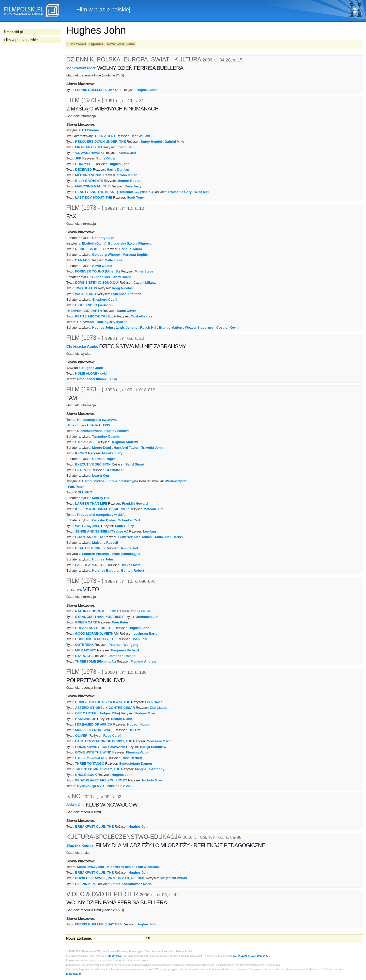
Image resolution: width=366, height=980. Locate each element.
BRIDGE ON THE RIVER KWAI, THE (103, 702)
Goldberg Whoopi (106, 255)
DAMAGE (83, 260)
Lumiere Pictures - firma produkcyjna (111, 554)
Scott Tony (135, 197)
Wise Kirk (202, 192)
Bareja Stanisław (153, 747)
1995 (106, 425)
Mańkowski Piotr (81, 68)
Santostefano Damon (136, 764)
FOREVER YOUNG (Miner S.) (98, 271)
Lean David (154, 702)
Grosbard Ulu (116, 470)
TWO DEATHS (86, 288)
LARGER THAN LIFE (91, 503)
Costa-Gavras (142, 316)
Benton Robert (129, 181)
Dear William (140, 136)
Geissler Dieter (104, 520)
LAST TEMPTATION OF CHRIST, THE (104, 741)
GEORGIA (83, 470)
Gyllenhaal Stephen (126, 294)
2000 (130, 786)
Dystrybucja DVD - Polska (97, 786)
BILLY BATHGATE (89, 181)
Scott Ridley (124, 526)
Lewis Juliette (126, 327)
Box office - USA (81, 425)
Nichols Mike (152, 780)
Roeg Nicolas (122, 288)
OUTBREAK (85, 645)
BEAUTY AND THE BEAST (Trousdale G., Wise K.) (114, 192)
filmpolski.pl (115, 956)
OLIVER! (82, 736)
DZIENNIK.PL (86, 884)
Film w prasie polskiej (21, 40)
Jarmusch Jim (147, 617)
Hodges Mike (145, 713)
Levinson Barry (145, 633)
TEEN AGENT (105, 136)
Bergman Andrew (124, 442)
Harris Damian (118, 170)
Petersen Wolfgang (123, 645)
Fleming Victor (138, 752)
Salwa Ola (75, 805)
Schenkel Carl (129, 520)
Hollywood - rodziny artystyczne (102, 322)
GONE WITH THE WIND (93, 752)
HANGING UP (86, 719)
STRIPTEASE (86, 442)
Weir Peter (120, 622)
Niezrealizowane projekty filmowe (103, 431)
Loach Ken (101, 476)
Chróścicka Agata (82, 346)
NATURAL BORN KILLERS (96, 611)
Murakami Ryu (113, 453)
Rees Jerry (133, 186)
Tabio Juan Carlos (169, 537)
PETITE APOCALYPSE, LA (96, 316)
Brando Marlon (170, 327)
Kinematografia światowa (97, 420)
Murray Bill (101, 498)
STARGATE (84, 656)
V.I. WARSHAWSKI (90, 153)
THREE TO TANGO (90, 764)
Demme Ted (129, 548)
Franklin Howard (135, 503)
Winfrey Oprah (176, 481)
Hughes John (147, 90)
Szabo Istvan (127, 175)
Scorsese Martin (160, 741)
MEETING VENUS (89, 175)
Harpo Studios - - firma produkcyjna (110, 481)
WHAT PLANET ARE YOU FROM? (101, 780)
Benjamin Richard (125, 650)
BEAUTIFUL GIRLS (90, 548)
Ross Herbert (132, 758)
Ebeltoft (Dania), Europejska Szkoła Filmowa (117, 243)
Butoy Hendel (151, 142)
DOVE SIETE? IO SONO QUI (97, 283)
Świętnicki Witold (173, 878)
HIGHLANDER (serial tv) (94, 305)
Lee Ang (150, 531)
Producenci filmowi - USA (97, 379)
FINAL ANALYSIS (89, 147)
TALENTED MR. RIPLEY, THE (98, 769)
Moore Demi (102, 448)
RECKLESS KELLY (90, 249)
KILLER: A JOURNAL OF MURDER (102, 509)
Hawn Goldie (102, 266)
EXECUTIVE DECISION (93, 464)
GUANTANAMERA (89, 537)
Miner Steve (144, 271)
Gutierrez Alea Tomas (135, 537)
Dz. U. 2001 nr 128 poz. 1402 (251, 956)
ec (73, 589)
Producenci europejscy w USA (101, 515)
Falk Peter (76, 487)
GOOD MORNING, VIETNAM (97, 633)
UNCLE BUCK (86, 775)
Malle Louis (113, 260)
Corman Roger (104, 459)
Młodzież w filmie (120, 867)
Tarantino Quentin (106, 436)
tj (67, 589)
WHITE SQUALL (88, 526)
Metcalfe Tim (154, 509)
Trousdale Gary (180, 192)
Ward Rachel (123, 277)
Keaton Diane (122, 719)
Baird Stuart (135, 464)
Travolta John (152, 448)
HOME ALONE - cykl (91, 373)
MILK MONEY (86, 650)
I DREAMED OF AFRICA (94, 724)
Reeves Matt (130, 565)
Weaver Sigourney (199, 327)
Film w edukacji (148, 867)
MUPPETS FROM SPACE (95, 730)
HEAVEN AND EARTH (85, 311)
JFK (78, 158)
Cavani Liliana (144, 283)
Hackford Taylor (126, 448)
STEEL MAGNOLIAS (91, 758)
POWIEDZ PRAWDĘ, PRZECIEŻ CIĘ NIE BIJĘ (110, 878)
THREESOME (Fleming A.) (96, 661)
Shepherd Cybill (105, 300)
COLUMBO (84, 492)
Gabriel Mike (174, 142)
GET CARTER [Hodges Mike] (98, 713)
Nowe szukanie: (79, 938)
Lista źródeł (77, 44)
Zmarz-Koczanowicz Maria (131, 884)
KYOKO (81, 453)
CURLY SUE (85, 164)
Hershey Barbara (105, 571)
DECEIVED (84, 170)
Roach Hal (148, 327)
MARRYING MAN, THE (93, 186)
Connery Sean (103, 238)
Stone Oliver (106, 158)
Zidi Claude (159, 708)
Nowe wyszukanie (121, 44)
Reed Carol (112, 736)
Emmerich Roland (121, 656)
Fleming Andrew (143, 661)
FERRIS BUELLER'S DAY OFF (98, 90)
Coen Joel (139, 639)
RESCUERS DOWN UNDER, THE (101, 142)
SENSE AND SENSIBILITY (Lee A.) (102, 531)
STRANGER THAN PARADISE (98, 617)
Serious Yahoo (131, 249)
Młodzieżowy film (90, 867)
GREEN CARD (86, 622)
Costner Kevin (227, 327)
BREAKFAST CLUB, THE (95, 628)
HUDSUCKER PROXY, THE (96, 639)
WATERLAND (86, 294)
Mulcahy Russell (105, 543)
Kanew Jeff (127, 153)
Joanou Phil (126, 147)
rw (79, 589)
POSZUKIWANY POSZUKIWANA (100, 747)
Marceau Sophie (135, 255)
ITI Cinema (90, 130)
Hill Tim (135, 730)
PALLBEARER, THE (91, 565)
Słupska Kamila (80, 845)
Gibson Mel (101, 277)
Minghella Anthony (150, 769)
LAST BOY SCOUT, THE (94, 197)
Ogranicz (96, 44)
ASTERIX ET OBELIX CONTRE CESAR (105, 708)
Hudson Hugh (138, 724)
